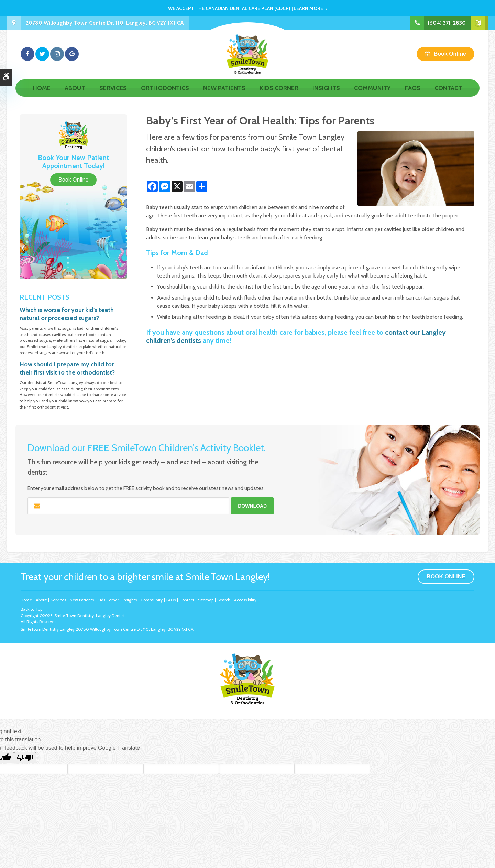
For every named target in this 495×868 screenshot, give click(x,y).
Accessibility (245, 600)
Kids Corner (279, 95)
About (75, 95)
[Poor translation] (25, 758)
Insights (326, 95)
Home (42, 95)
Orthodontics (165, 95)
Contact (448, 95)
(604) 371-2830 (447, 23)
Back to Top (31, 609)
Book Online (450, 57)
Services (113, 95)
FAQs (413, 95)
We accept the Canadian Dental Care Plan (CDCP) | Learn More (246, 8)
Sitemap (206, 600)
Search (224, 600)
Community (372, 95)
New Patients (224, 95)
